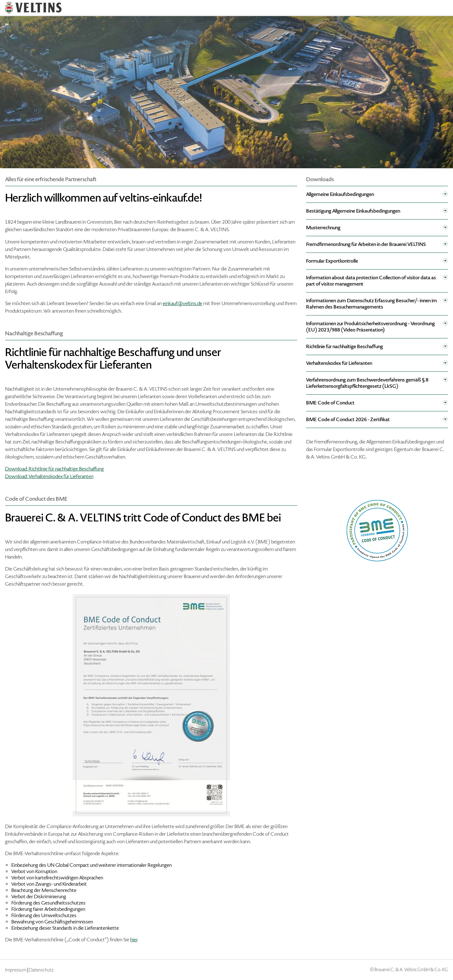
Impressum (16, 970)
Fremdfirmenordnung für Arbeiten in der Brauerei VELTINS (366, 244)
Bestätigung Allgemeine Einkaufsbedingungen (353, 211)
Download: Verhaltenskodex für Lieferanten (49, 476)
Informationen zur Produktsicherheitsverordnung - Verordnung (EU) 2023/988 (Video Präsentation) (370, 327)
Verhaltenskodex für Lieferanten (339, 363)
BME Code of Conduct (330, 403)
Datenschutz (41, 970)
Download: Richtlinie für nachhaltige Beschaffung (54, 469)
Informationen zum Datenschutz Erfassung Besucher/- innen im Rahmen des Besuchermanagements (372, 304)
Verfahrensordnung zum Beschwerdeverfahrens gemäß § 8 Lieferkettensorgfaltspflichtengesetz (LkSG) (367, 383)
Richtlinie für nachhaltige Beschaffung (344, 346)
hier (134, 940)
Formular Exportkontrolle (332, 261)
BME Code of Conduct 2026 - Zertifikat (348, 419)
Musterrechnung (323, 228)
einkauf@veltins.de (182, 303)
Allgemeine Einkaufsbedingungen (340, 194)
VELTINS (33, 8)
